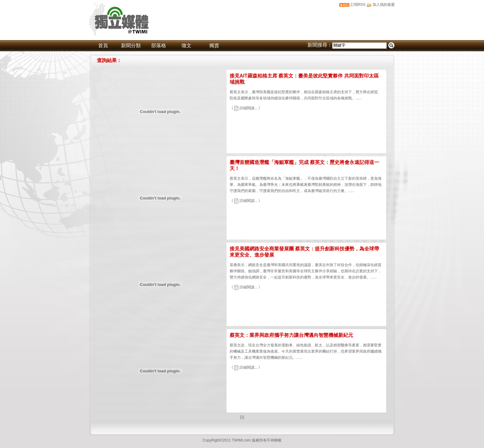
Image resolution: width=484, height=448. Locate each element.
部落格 (159, 46)
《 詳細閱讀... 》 (246, 108)
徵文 (186, 46)
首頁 (103, 46)
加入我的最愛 (384, 5)
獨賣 (214, 46)
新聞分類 (131, 46)
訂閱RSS (358, 5)
